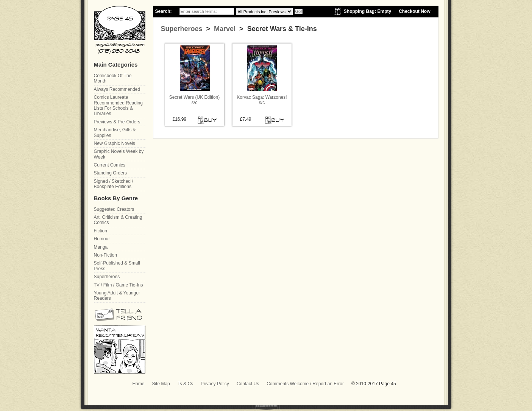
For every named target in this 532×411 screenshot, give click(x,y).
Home (138, 384)
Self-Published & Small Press (117, 266)
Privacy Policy (215, 384)
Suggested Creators (114, 209)
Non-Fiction (105, 255)
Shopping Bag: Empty (367, 11)
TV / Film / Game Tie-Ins (119, 285)
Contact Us (248, 384)
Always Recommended (117, 89)
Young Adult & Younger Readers (117, 296)
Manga (101, 247)
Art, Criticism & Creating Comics (118, 220)
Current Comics (110, 165)
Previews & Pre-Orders (117, 122)
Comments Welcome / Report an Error (305, 384)
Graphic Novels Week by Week (119, 154)
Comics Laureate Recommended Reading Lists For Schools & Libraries (118, 105)
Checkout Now (414, 11)
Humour (102, 239)
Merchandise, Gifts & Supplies (115, 132)
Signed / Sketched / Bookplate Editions (114, 184)
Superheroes (182, 29)
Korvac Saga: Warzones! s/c (262, 100)
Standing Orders (110, 173)
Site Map (161, 384)
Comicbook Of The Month (113, 78)
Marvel (224, 29)
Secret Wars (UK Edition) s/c (195, 100)
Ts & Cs (185, 384)
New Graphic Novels (115, 143)
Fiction (101, 231)
